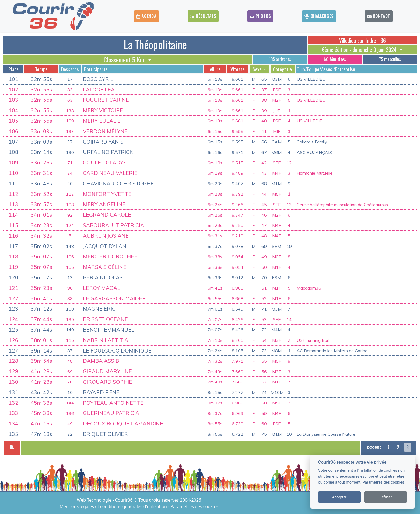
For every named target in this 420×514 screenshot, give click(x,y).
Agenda (146, 16)
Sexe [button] (258, 69)
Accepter (339, 497)
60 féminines (335, 59)
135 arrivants (280, 59)
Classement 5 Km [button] (125, 59)
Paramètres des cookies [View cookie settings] (194, 506)
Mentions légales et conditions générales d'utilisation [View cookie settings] (114, 506)
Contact (379, 16)
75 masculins (390, 59)
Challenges (319, 16)
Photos (260, 16)
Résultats (203, 16)
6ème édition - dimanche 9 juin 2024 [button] (360, 50)
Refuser (386, 497)
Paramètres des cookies (383, 482)
